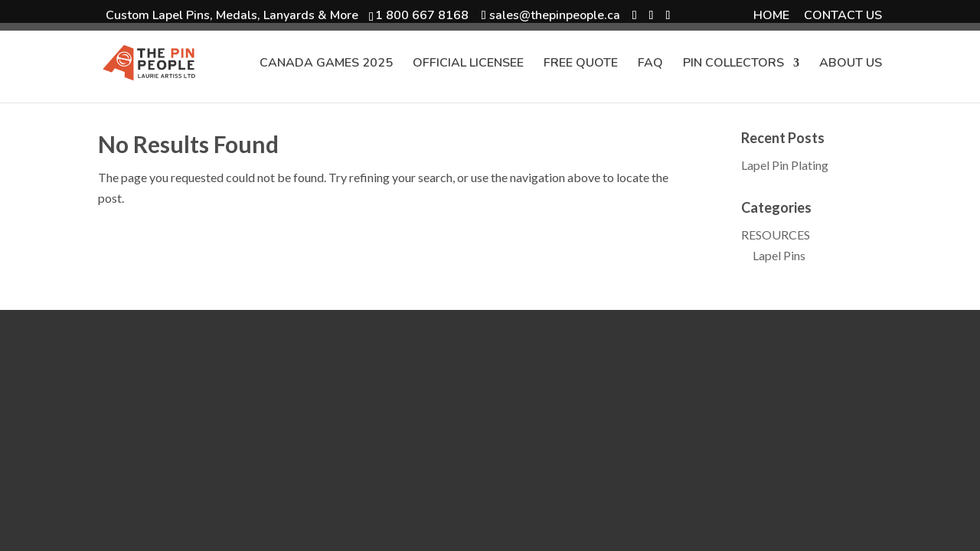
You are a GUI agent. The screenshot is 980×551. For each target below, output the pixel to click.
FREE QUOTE (581, 64)
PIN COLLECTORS (733, 64)
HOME (771, 16)
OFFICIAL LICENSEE (468, 64)
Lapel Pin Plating (785, 165)
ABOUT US (851, 64)
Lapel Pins (779, 255)
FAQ (650, 64)
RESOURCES (776, 235)
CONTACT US (843, 16)
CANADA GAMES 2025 (326, 64)
